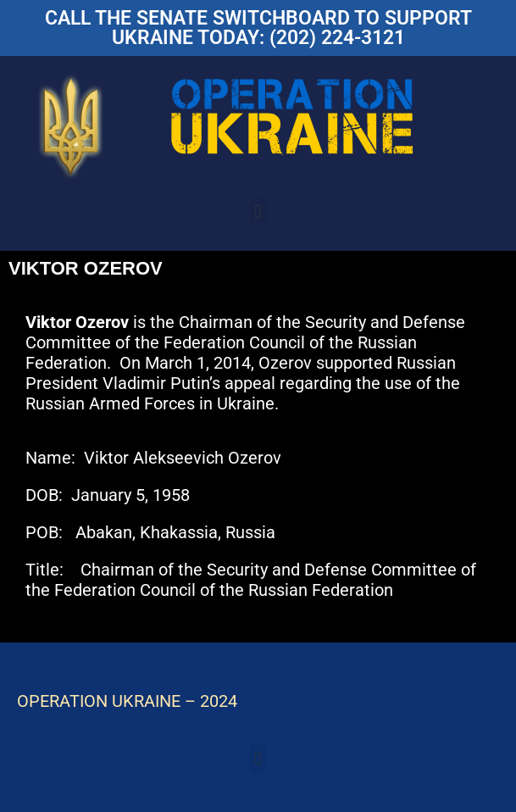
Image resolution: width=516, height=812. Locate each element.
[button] (258, 211)
